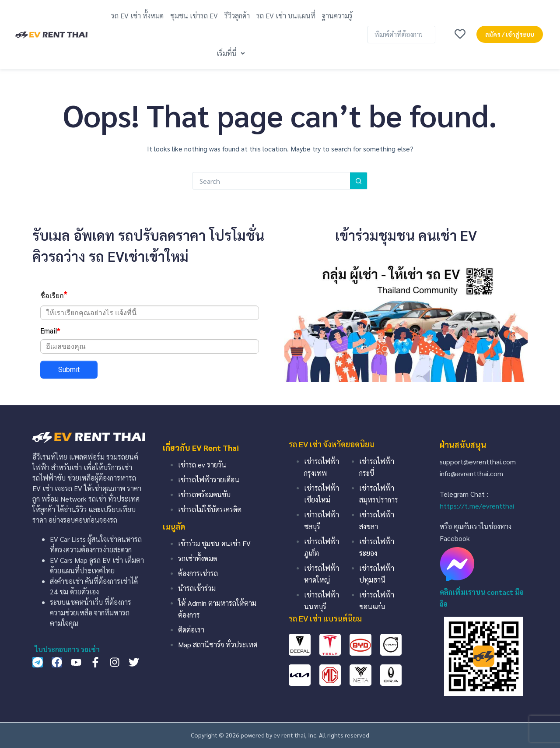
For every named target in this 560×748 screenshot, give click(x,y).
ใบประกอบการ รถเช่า (67, 649)
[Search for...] (271, 181)
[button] (232, 53)
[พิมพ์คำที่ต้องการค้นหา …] (401, 35)
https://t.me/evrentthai (477, 506)
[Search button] (359, 181)
